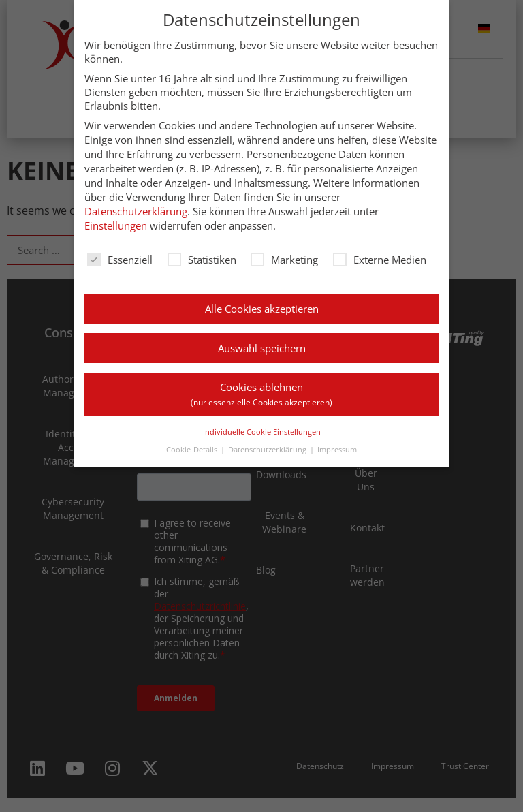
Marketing (284, 260)
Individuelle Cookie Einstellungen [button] (262, 432)
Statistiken (202, 260)
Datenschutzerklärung (136, 211)
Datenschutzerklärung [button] (267, 449)
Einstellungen (116, 225)
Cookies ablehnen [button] (261, 394)
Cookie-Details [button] (192, 449)
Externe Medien (380, 260)
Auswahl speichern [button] (262, 348)
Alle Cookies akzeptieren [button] (262, 309)
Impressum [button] (337, 449)
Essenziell (120, 260)
